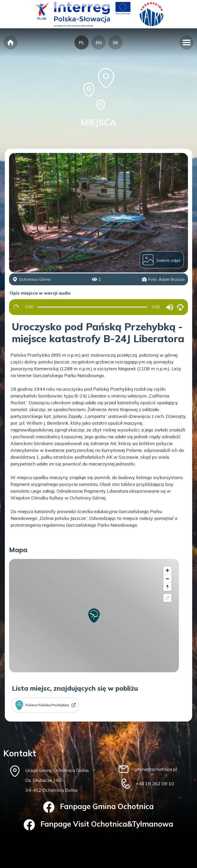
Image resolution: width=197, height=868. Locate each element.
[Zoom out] (167, 579)
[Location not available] (167, 598)
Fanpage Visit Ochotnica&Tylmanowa (99, 825)
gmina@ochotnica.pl (156, 769)
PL (82, 42)
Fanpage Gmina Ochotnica (99, 807)
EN (99, 42)
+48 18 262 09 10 (155, 784)
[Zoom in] (167, 570)
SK (115, 42)
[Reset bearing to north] (167, 587)
